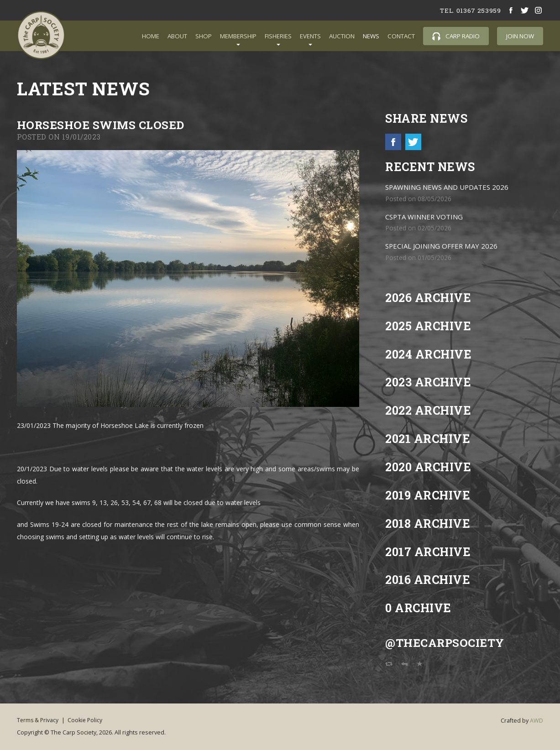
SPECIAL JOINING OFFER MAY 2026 (443, 247)
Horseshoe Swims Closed (102, 125)
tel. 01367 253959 (470, 10)
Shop (204, 36)
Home (151, 36)
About (177, 36)
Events (310, 36)
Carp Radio (456, 36)
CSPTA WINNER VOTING (426, 217)
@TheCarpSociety (446, 643)
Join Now (520, 36)
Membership (238, 36)
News (371, 36)
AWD (536, 721)
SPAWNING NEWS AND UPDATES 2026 (450, 188)
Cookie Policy (89, 720)
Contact (401, 36)
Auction (342, 36)
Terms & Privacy (38, 720)
